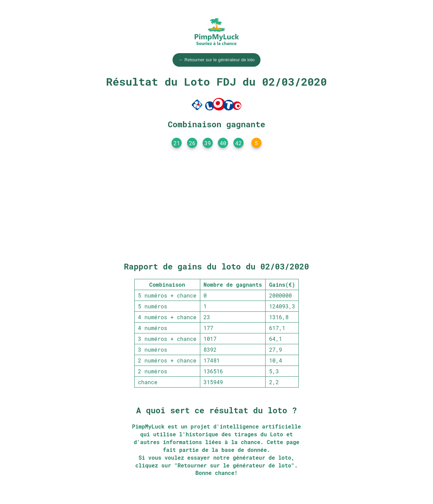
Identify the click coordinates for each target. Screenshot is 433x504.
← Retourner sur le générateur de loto (216, 60)
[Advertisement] (216, 206)
